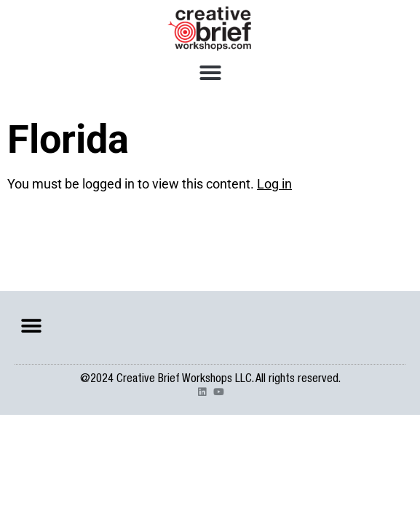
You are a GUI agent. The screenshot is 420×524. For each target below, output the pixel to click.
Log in (274, 184)
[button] (210, 73)
